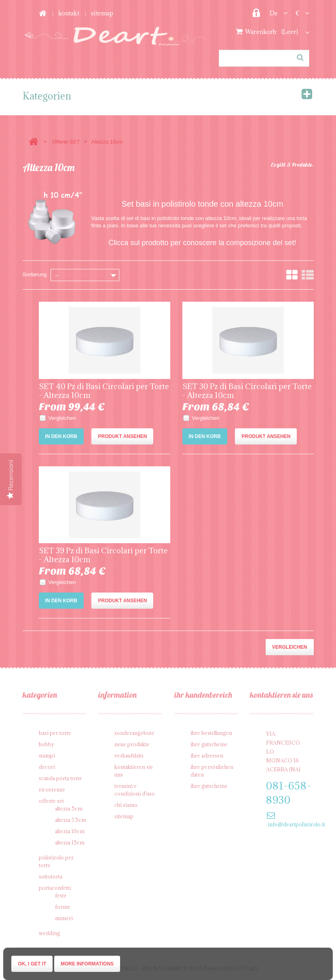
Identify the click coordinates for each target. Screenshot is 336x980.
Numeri (64, 918)
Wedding (50, 933)
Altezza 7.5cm (71, 820)
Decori (47, 767)
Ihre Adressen (207, 756)
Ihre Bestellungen (211, 733)
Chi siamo (126, 805)
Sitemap (102, 13)
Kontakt (69, 13)
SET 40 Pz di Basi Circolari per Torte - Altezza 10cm (104, 391)
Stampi (47, 756)
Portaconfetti (55, 888)
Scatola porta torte (60, 778)
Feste (61, 895)
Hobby (46, 744)
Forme (63, 907)
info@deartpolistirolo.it (296, 824)
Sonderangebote (134, 733)
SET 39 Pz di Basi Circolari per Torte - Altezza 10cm (103, 555)
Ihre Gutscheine (209, 744)
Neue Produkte (132, 744)
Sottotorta (51, 876)
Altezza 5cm (69, 809)
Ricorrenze (52, 790)
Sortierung (35, 274)
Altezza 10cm (70, 831)
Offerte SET (66, 142)
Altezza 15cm (70, 842)
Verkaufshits (129, 756)
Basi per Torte (55, 733)
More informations (87, 964)
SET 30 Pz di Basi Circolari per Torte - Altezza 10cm (247, 391)
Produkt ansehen (122, 436)
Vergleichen (62, 418)
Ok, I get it (32, 964)
